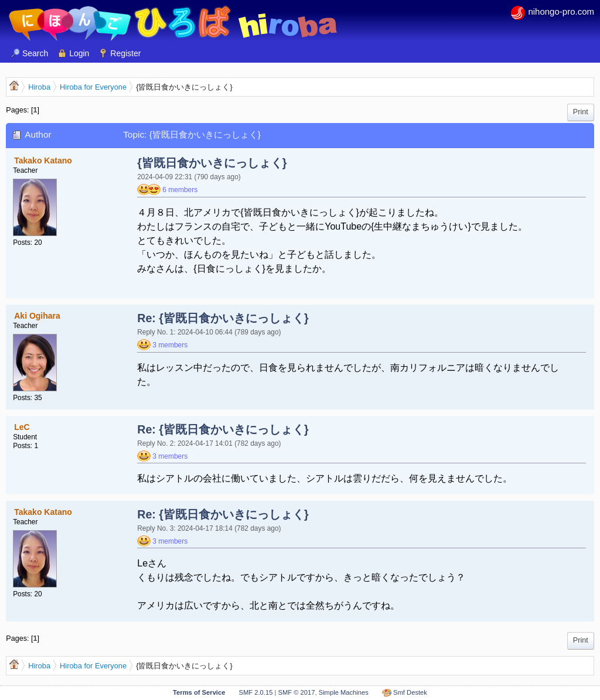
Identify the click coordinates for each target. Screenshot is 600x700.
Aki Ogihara (37, 316)
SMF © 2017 (296, 692)
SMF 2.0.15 (256, 692)
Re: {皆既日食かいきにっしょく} (223, 318)
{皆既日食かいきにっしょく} (212, 163)
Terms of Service (199, 692)
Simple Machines (344, 692)
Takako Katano (43, 161)
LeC (22, 427)
